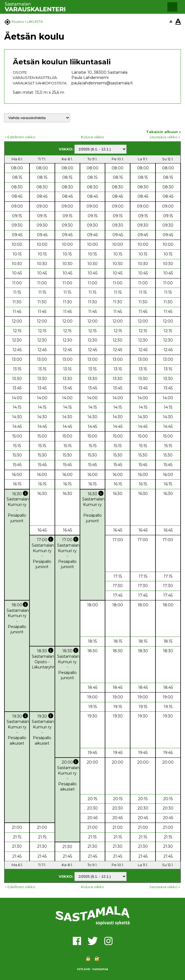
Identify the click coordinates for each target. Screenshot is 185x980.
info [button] (25, 493)
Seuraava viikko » (165, 137)
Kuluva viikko (93, 137)
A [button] (171, 21)
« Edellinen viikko (20, 137)
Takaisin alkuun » (163, 132)
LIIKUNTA (35, 21)
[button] (172, 7)
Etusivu (18, 21)
